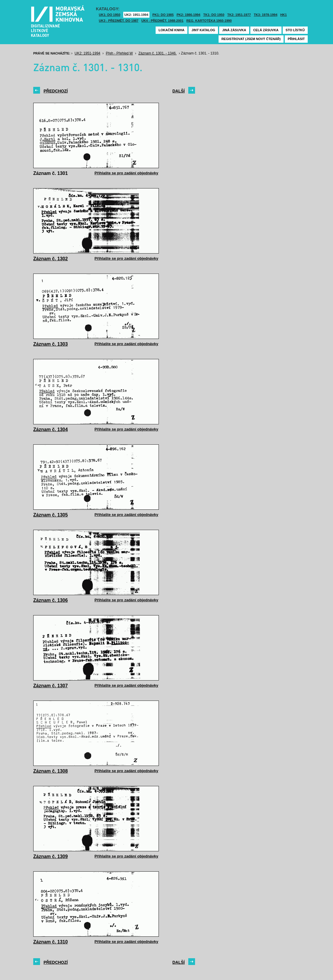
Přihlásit (296, 39)
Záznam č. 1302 (50, 259)
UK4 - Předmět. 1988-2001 (162, 21)
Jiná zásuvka (234, 30)
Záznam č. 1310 (50, 942)
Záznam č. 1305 (50, 515)
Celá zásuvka (266, 30)
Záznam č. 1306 (50, 600)
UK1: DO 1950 (110, 15)
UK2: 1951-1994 (136, 15)
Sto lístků (295, 30)
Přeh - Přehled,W (119, 53)
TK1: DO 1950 (214, 15)
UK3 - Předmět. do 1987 (119, 21)
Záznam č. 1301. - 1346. (157, 53)
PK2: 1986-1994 (188, 15)
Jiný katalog (203, 30)
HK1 (284, 15)
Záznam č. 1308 (50, 771)
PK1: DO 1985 (163, 15)
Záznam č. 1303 (50, 344)
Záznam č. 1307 (50, 686)
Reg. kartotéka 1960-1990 (209, 21)
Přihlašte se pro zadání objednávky (126, 173)
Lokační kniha (172, 30)
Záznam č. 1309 (50, 856)
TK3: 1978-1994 (266, 15)
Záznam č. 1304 (50, 429)
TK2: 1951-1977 (239, 15)
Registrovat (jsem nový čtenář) (251, 39)
